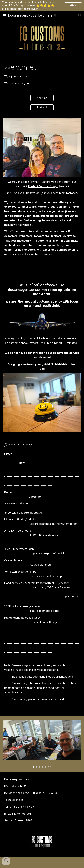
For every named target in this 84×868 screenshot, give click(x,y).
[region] (42, 5)
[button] (4, 15)
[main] (42, 74)
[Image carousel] (42, 744)
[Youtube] (42, 98)
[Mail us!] (42, 108)
